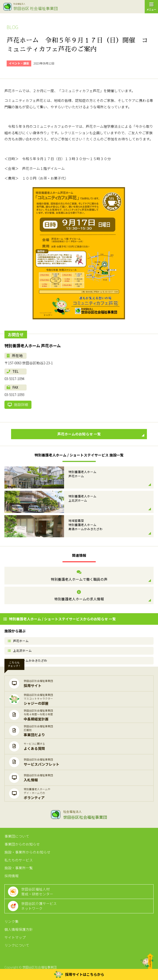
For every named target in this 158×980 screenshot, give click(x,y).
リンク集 (12, 921)
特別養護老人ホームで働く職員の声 (79, 576)
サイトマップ (15, 937)
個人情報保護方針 (19, 929)
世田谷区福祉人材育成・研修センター (37, 892)
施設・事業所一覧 (19, 868)
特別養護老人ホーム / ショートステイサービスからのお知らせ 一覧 (60, 619)
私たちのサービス (19, 860)
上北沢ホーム (20, 650)
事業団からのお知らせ (22, 844)
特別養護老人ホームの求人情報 (79, 596)
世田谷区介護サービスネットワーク (39, 906)
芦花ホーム (18, 641)
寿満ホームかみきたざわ (27, 660)
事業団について (17, 836)
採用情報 (12, 876)
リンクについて (17, 945)
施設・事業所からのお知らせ (27, 852)
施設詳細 (18, 405)
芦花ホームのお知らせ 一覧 (101, 434)
